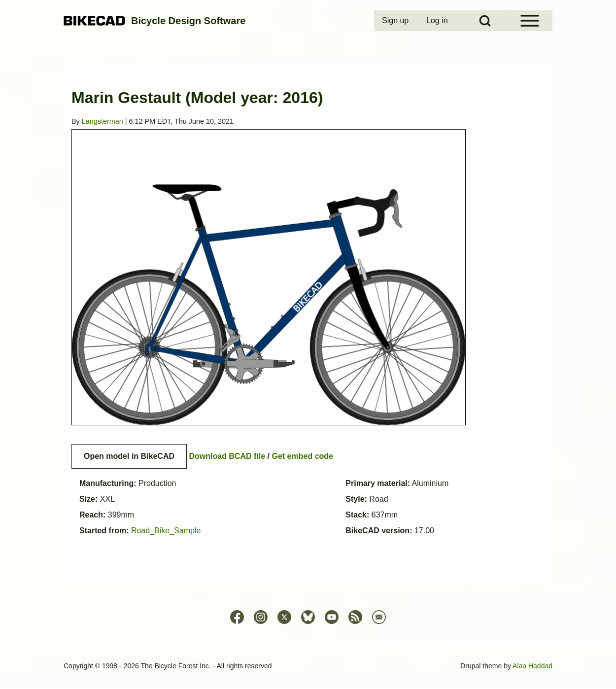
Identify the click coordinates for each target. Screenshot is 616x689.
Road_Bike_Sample (166, 531)
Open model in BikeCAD (129, 456)
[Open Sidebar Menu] (530, 21)
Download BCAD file (227, 456)
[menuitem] (396, 21)
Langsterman (103, 121)
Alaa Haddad (532, 666)
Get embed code (303, 456)
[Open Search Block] (485, 21)
